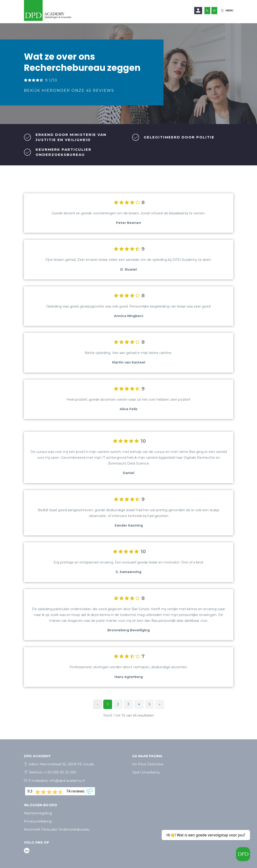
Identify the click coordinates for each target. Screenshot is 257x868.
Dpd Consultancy (146, 772)
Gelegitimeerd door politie (179, 137)
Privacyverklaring (38, 821)
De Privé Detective (148, 764)
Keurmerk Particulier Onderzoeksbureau (57, 829)
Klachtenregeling (38, 813)
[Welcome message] (243, 854)
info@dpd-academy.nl (67, 781)
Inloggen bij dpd (41, 805)
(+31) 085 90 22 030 (60, 772)
